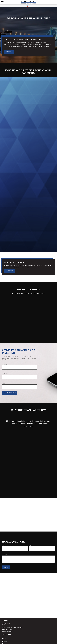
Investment (5, 639)
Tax (3, 643)
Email (4, 383)
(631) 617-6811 (9, 623)
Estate (4, 640)
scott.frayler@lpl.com (7, 632)
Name (4, 545)
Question (5, 554)
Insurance (4, 642)
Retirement (5, 637)
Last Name (5, 374)
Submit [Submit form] (6, 567)
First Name (5, 364)
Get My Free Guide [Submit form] (10, 393)
